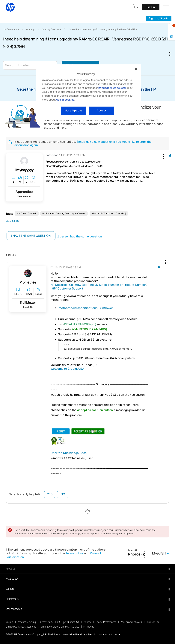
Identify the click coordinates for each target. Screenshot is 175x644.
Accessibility (47, 622)
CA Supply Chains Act (68, 622)
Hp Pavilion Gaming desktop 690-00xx (64, 213)
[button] (163, 156)
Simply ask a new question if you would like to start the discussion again (83, 143)
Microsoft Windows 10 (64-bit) (109, 213)
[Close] (136, 69)
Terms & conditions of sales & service (60, 627)
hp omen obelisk (27, 213)
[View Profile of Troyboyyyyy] (24, 170)
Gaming (30, 29)
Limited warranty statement (21, 627)
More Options (74, 111)
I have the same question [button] (31, 236)
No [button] (63, 494)
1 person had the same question (80, 236)
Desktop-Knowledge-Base (69, 453)
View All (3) (12, 221)
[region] (89, 92)
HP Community (11, 29)
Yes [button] (50, 494)
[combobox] (30, 65)
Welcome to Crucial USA (67, 369)
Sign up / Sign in (159, 18)
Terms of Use (75, 553)
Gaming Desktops (52, 29)
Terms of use (153, 622)
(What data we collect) (112, 88)
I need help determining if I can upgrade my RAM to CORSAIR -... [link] (104, 29)
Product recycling (27, 622)
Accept (101, 111)
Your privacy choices (131, 622)
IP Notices (89, 627)
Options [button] (172, 54)
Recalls (9, 622)
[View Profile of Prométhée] (28, 282)
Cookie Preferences (106, 622)
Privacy (87, 622)
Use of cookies (65, 100)
